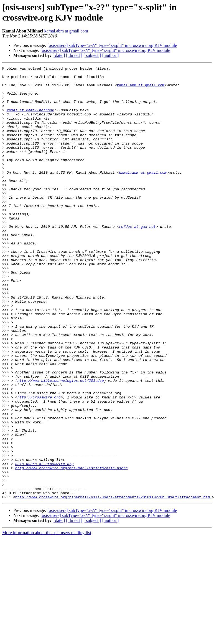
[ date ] (59, 55)
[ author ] (111, 55)
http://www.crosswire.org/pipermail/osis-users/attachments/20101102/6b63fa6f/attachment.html (114, 584)
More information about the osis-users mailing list (47, 619)
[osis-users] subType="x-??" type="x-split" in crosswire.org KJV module (112, 45)
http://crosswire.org (39, 464)
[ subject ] (92, 55)
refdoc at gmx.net (137, 259)
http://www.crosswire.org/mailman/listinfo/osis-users (72, 549)
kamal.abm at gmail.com (66, 31)
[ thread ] (74, 55)
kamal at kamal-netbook (30, 119)
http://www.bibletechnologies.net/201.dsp (61, 444)
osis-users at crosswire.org (44, 544)
